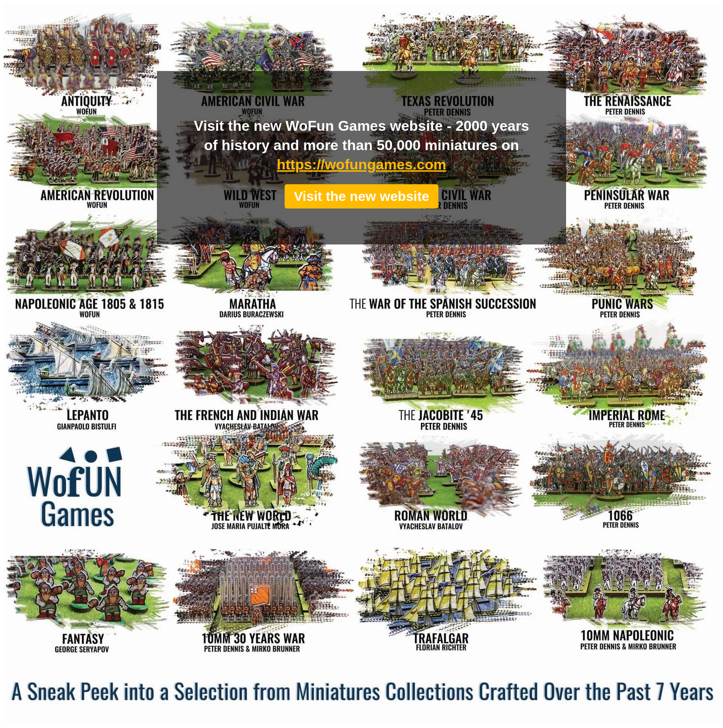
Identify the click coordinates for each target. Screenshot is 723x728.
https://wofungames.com (362, 164)
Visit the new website (361, 196)
